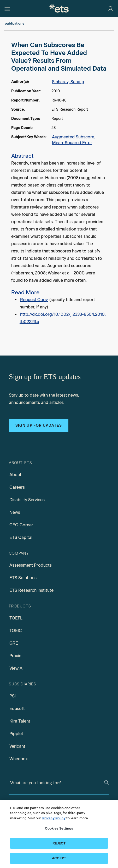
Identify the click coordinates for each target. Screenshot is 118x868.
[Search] (107, 783)
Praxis (15, 656)
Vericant (17, 746)
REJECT (59, 843)
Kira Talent (20, 721)
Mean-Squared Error (72, 143)
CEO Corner (21, 525)
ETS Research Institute (31, 590)
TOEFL (16, 618)
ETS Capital (21, 537)
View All (17, 668)
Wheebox (19, 759)
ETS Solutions (23, 578)
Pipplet (16, 734)
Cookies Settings (59, 828)
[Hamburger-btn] (7, 8)
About (15, 475)
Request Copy (34, 300)
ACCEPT (59, 858)
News (15, 512)
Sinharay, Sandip (68, 82)
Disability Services (27, 500)
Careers (17, 487)
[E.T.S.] (59, 8)
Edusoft (17, 709)
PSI (13, 696)
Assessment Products (31, 565)
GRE (14, 643)
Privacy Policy (54, 818)
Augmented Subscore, (74, 137)
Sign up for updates (39, 425)
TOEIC (16, 631)
